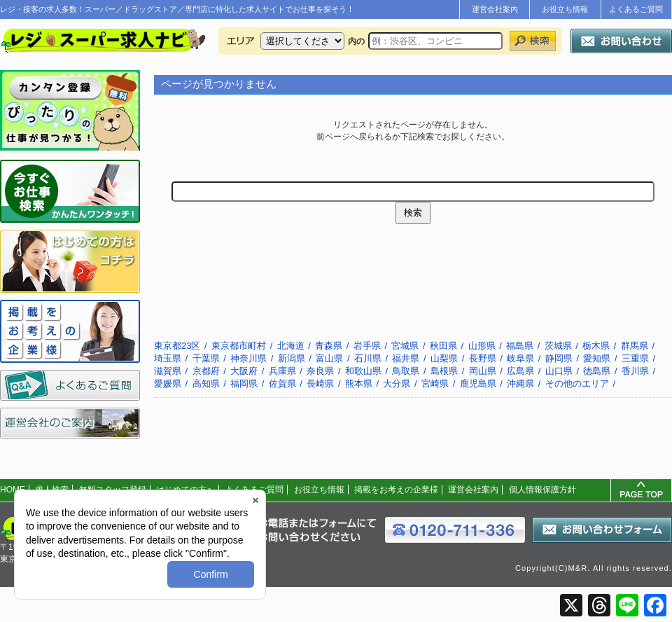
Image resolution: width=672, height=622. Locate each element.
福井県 (406, 358)
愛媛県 (168, 383)
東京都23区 (177, 346)
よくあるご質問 (636, 9)
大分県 (397, 383)
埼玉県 (168, 358)
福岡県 (244, 383)
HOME (13, 490)
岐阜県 (520, 358)
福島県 (520, 346)
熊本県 (359, 383)
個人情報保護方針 (542, 490)
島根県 (444, 371)
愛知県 (597, 358)
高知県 (206, 383)
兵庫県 (282, 371)
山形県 (482, 346)
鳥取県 (406, 371)
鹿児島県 (478, 383)
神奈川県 (248, 358)
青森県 (329, 346)
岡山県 (483, 371)
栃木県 (596, 346)
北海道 (291, 346)
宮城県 (405, 346)
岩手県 (367, 346)
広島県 (520, 371)
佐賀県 (282, 383)
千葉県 (206, 358)
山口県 (559, 371)
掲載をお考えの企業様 (396, 490)
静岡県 (559, 358)
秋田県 (443, 346)
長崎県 (320, 383)
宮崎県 (435, 383)
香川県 (635, 371)
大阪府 (244, 371)
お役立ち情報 (565, 9)
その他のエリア (577, 383)
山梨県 (444, 358)
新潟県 (292, 358)
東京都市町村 (239, 346)
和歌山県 (363, 371)
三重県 (635, 358)
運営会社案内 (495, 9)
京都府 (206, 371)
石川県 (368, 358)
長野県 (483, 358)
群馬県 (635, 346)
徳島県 (597, 371)
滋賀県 (168, 371)
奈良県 (320, 371)
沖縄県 (520, 383)
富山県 (329, 358)
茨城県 (558, 346)
